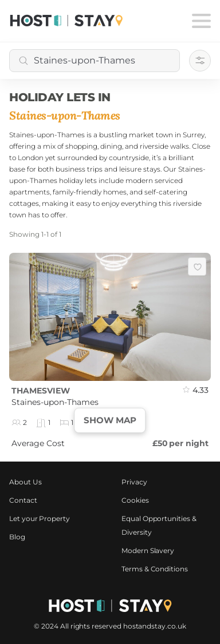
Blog (17, 537)
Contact (23, 500)
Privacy (134, 482)
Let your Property (40, 518)
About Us (25, 482)
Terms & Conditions (155, 569)
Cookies (135, 500)
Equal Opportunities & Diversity (159, 525)
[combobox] (95, 61)
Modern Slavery (148, 550)
